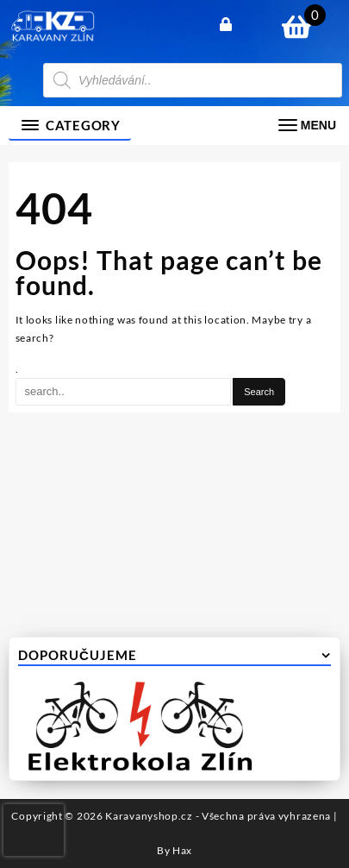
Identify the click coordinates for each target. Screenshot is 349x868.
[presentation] (34, 830)
